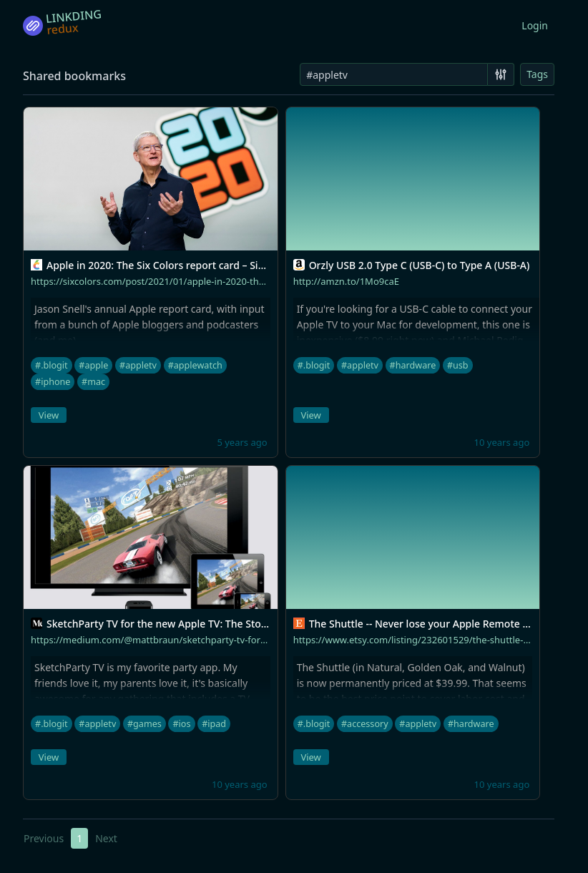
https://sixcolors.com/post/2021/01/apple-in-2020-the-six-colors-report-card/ (197, 281)
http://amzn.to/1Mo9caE (346, 281)
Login (535, 25)
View (49, 415)
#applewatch (195, 365)
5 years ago (242, 442)
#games (144, 724)
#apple (93, 365)
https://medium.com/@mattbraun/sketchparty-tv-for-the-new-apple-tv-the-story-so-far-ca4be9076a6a (253, 640)
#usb (458, 365)
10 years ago (502, 442)
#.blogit (52, 365)
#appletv (138, 365)
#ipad (214, 724)
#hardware (413, 365)
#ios (181, 724)
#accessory (365, 724)
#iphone (53, 382)
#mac (93, 382)
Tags (537, 74)
